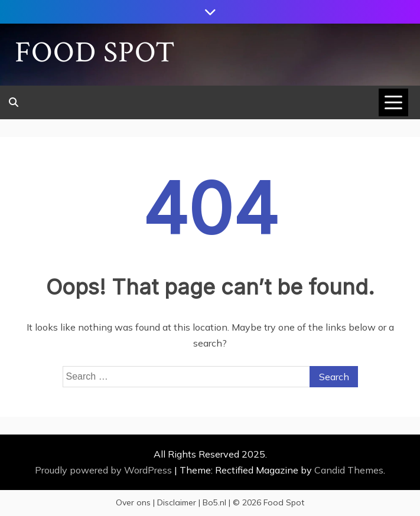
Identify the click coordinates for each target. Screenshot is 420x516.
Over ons (133, 502)
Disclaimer (177, 502)
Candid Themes (349, 470)
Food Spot (95, 53)
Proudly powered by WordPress (105, 470)
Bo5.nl (214, 502)
